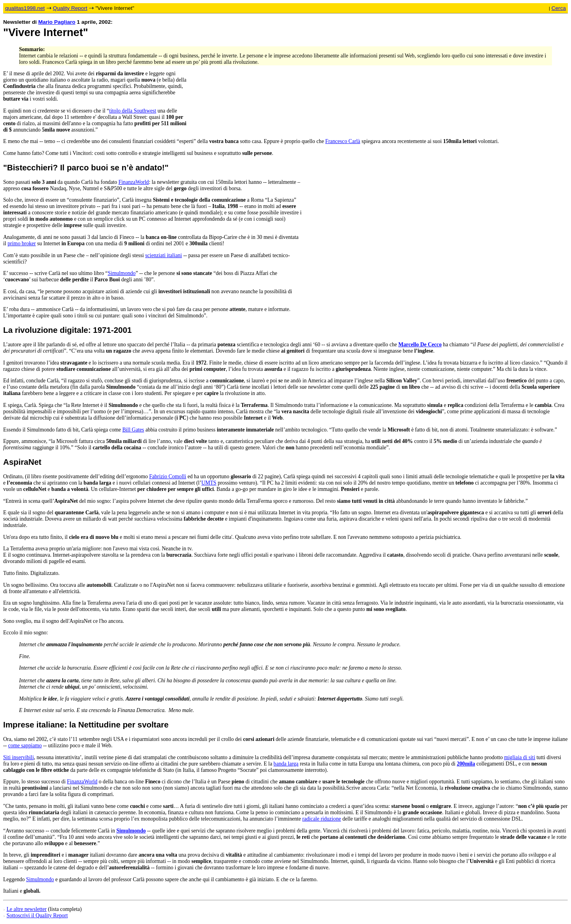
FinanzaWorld (134, 182)
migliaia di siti (520, 757)
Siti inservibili (18, 757)
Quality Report (70, 8)
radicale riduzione (322, 819)
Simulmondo (122, 273)
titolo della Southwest (133, 111)
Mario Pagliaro (57, 22)
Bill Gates (133, 430)
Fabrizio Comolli (168, 476)
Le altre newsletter (26, 909)
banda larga (286, 764)
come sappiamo (25, 745)
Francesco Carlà (343, 141)
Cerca (559, 8)
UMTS (209, 483)
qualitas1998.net (25, 8)
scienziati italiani (163, 255)
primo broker (22, 243)
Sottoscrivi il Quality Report (37, 915)
